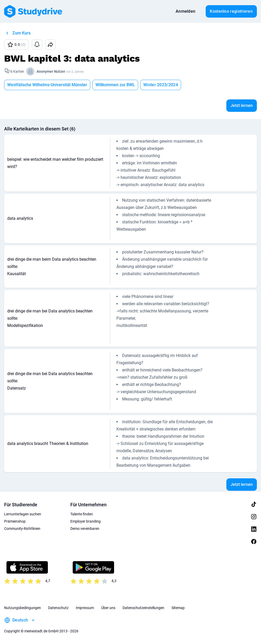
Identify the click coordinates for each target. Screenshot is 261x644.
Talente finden (82, 514)
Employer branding (85, 521)
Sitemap (178, 608)
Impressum (85, 608)
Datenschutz (58, 608)
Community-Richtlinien (22, 529)
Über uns (108, 608)
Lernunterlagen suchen (23, 514)
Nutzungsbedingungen (23, 608)
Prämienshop (15, 521)
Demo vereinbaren (85, 529)
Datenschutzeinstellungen (143, 608)
